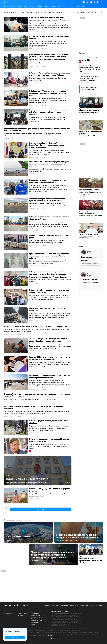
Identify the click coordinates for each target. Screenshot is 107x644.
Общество (71, 13)
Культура (64, 13)
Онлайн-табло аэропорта (38, 615)
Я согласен (15, 638)
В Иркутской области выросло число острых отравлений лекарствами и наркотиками (90, 78)
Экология (52, 13)
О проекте (20, 612)
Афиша (19, 7)
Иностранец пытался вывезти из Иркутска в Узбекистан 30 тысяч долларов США (91, 58)
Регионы (37, 13)
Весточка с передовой (96, 605)
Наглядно (34, 624)
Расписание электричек (37, 617)
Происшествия (14, 13)
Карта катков (64, 605)
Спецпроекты (80, 7)
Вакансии (20, 615)
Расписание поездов (37, 619)
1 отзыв (68, 483)
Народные (23, 13)
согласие (16, 633)
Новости (6, 7)
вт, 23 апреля (41, 509)
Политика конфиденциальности (59, 612)
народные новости (84, 95)
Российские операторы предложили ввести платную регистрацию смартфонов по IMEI (90, 68)
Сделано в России (36, 614)
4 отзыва (82, 240)
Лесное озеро (84, 605)
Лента (6, 13)
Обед (60, 7)
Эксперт (94, 13)
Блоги (88, 13)
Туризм (54, 7)
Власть (78, 13)
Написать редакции (23, 614)
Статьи (13, 7)
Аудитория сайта (9, 614)
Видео (83, 13)
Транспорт (44, 13)
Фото (25, 7)
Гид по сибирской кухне (52, 605)
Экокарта (34, 612)
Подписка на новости (37, 621)
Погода (47, 7)
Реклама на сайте (9, 612)
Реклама (72, 7)
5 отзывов (82, 196)
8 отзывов (82, 115)
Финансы (30, 13)
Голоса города (74, 605)
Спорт (58, 13)
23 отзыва (73, 563)
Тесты (65, 7)
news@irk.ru (50, 636)
